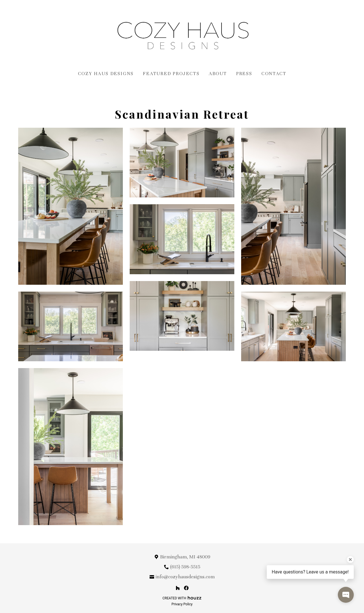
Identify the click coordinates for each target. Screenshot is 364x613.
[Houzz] (178, 588)
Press (244, 74)
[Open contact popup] (346, 595)
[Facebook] (186, 588)
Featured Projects (171, 74)
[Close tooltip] (350, 560)
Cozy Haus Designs (106, 74)
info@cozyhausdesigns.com (185, 577)
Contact (274, 74)
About (218, 74)
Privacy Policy (182, 604)
